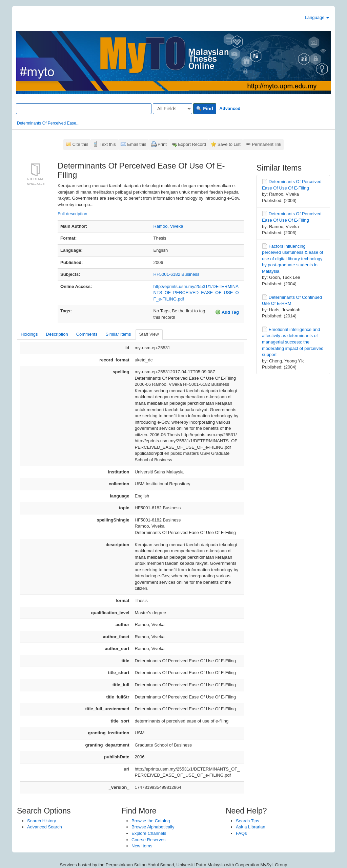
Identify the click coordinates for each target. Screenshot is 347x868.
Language (317, 17)
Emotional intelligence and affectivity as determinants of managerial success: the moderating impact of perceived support (293, 342)
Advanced (230, 108)
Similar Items (118, 334)
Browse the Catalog (151, 821)
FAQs (241, 833)
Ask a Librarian (251, 827)
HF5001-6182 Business (177, 274)
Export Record (192, 144)
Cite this (80, 144)
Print (162, 144)
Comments (87, 334)
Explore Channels (149, 833)
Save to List (229, 144)
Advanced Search (45, 827)
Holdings (29, 334)
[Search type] (172, 109)
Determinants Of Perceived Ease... (48, 123)
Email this (137, 144)
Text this (108, 144)
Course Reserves (148, 840)
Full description (72, 214)
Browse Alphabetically (153, 827)
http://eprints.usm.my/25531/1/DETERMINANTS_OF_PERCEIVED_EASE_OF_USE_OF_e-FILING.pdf (196, 293)
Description (57, 334)
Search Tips (248, 821)
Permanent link (267, 144)
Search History (42, 821)
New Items (142, 846)
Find (205, 109)
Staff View (149, 334)
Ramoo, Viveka (168, 226)
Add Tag (227, 312)
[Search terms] (84, 109)
